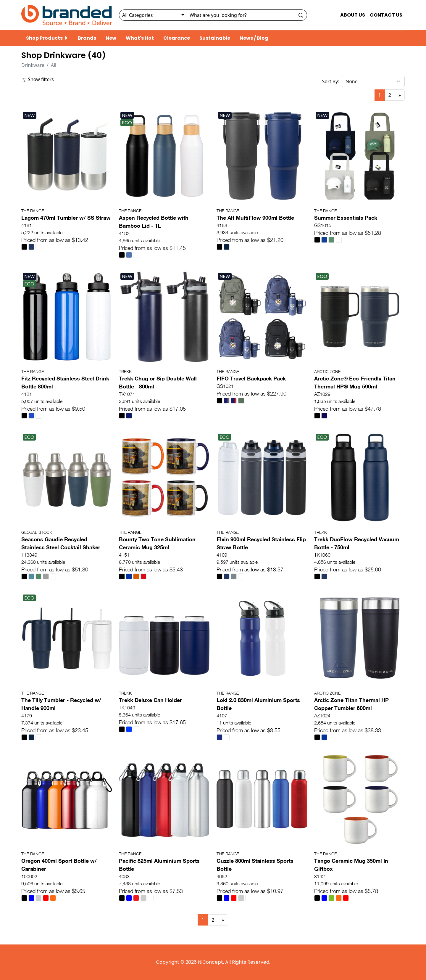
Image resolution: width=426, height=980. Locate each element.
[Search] (241, 15)
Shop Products (47, 38)
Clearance (177, 38)
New (111, 38)
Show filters (38, 79)
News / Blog (254, 38)
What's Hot (140, 38)
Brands (87, 38)
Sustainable (215, 38)
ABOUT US (353, 15)
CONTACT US (386, 15)
